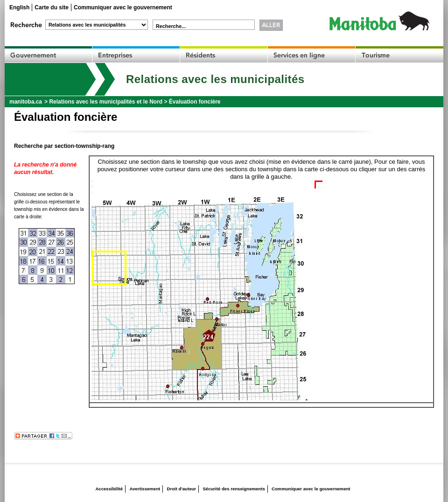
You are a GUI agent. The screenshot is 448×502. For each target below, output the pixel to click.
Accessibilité (109, 489)
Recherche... (171, 26)
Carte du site (52, 7)
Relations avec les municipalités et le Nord (106, 102)
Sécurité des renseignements (234, 489)
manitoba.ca (26, 102)
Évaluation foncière (195, 102)
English (19, 7)
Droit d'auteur (182, 489)
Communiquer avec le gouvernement (123, 7)
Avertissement (145, 489)
